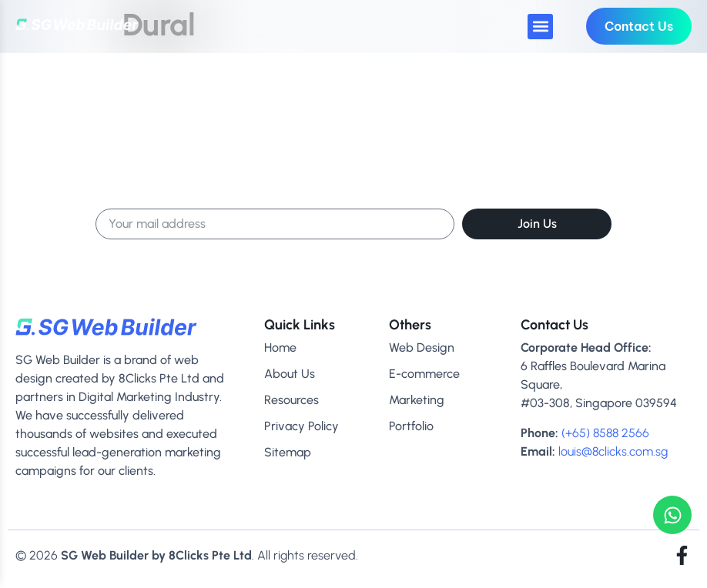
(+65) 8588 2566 (605, 433)
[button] (540, 27)
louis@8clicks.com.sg (613, 451)
